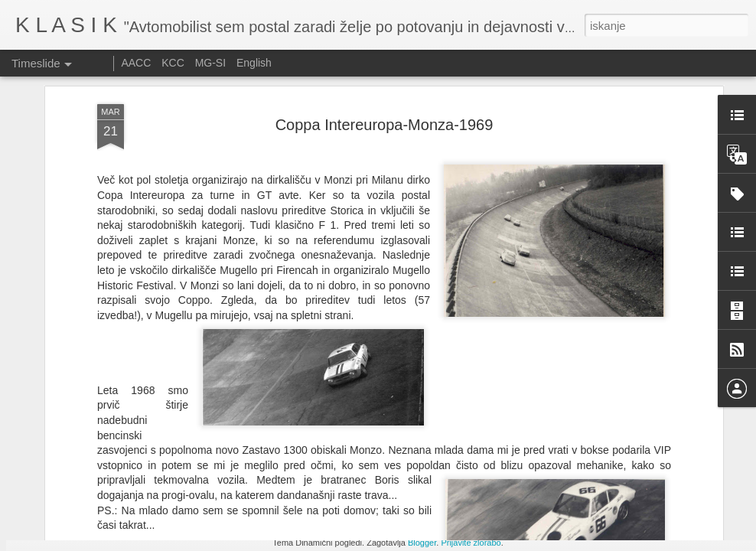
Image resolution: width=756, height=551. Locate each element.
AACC (136, 63)
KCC (173, 63)
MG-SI (210, 63)
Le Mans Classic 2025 (581, 461)
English (254, 63)
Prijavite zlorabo (471, 543)
